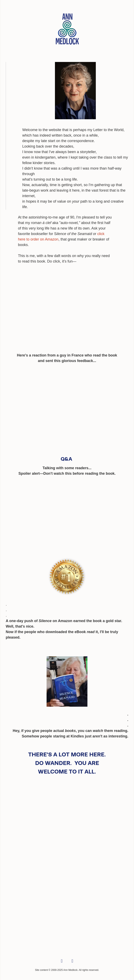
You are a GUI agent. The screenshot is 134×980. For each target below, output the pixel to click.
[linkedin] (72, 961)
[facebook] (62, 961)
